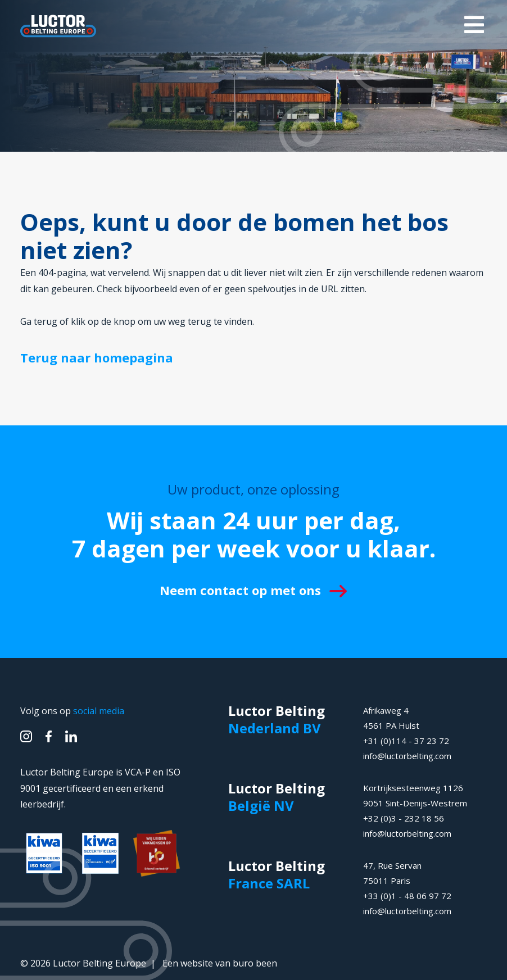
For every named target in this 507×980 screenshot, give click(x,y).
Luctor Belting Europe (99, 963)
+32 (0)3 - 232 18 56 (404, 818)
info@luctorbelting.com (407, 756)
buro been (255, 963)
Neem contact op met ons (254, 590)
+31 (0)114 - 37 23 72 (406, 741)
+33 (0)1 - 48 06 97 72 (407, 896)
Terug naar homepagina (97, 357)
